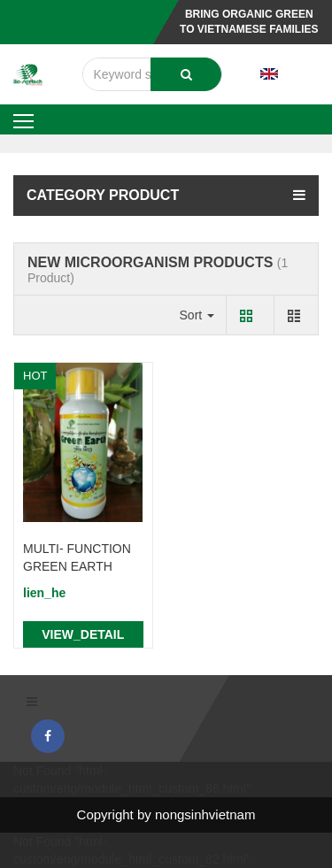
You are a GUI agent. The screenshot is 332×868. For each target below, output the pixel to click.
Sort (197, 315)
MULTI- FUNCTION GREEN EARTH (77, 557)
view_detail (83, 634)
